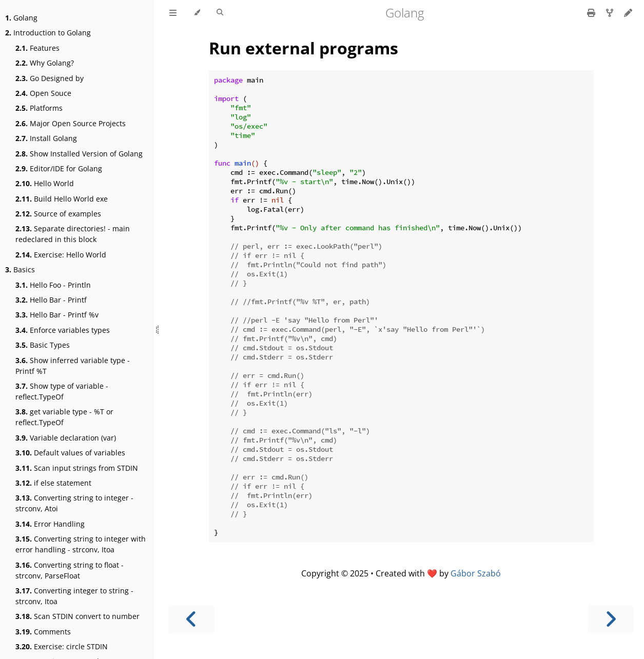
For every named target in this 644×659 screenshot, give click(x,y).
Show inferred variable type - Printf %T (73, 366)
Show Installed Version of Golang (79, 154)
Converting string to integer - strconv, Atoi (74, 503)
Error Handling (50, 524)
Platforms (39, 108)
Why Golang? (45, 63)
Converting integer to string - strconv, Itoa (74, 596)
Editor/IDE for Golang (59, 168)
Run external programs (304, 48)
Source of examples (58, 214)
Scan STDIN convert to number (77, 616)
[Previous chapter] (191, 619)
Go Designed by (50, 78)
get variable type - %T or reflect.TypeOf (64, 417)
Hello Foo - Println (53, 285)
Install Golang (46, 138)
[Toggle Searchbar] (220, 13)
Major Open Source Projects (71, 123)
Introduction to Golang (48, 33)
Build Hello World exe (62, 199)
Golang (21, 18)
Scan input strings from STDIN (77, 468)
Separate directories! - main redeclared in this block (73, 234)
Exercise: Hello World (61, 255)
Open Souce (43, 93)
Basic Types (43, 345)
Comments (43, 632)
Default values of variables (70, 453)
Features (37, 48)
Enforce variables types (63, 330)
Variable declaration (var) (66, 438)
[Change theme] (197, 13)
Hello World (45, 183)
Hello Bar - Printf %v (57, 315)
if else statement (53, 483)
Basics (20, 269)
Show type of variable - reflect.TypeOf (62, 391)
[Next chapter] (611, 619)
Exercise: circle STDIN (62, 646)
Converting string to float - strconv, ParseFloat (70, 570)
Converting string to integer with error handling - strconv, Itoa (81, 544)
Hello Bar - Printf (51, 300)
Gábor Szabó (476, 573)
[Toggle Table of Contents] (173, 13)
